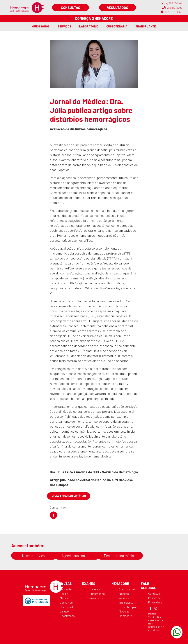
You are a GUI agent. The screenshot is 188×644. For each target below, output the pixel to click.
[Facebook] (151, 608)
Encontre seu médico (120, 556)
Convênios (66, 602)
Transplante (146, 26)
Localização (67, 616)
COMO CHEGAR (172, 12)
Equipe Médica (64, 596)
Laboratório (89, 26)
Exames (89, 583)
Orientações (97, 594)
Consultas (71, 7)
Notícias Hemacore (125, 613)
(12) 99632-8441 (172, 3)
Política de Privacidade (155, 600)
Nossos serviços (34, 556)
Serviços (64, 26)
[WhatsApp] (177, 632)
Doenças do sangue (67, 609)
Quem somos (41, 26)
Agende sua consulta (77, 556)
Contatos (154, 593)
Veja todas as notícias (69, 496)
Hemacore (120, 583)
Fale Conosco (149, 586)
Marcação (66, 589)
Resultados (117, 7)
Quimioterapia (117, 26)
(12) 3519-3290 (172, 7)
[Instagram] (156, 608)
